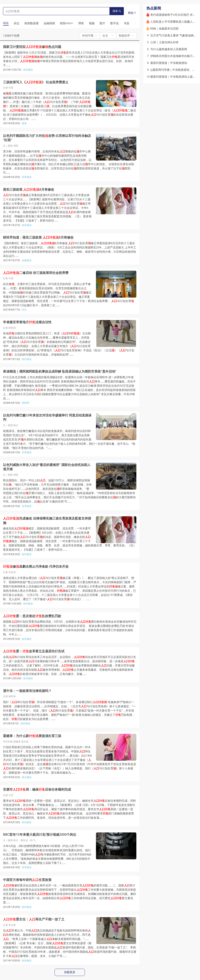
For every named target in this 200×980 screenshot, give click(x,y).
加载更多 (70, 972)
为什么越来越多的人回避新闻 (169, 49)
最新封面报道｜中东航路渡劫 (169, 63)
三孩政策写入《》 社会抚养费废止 (36, 82)
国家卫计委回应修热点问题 (32, 47)
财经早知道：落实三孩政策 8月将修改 (38, 237)
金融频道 (27, 260)
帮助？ (132, 13)
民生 (24, 310)
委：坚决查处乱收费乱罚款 (32, 616)
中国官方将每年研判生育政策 (27, 880)
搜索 (117, 11)
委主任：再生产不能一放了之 (34, 919)
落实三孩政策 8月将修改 (29, 190)
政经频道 (28, 70)
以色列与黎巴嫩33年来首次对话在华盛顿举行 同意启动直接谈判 (47, 418)
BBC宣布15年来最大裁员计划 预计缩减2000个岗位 (40, 835)
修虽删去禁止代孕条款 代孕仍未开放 (36, 567)
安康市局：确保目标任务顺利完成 (37, 789)
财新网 (25, 403)
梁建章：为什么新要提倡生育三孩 (32, 736)
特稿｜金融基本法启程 (164, 28)
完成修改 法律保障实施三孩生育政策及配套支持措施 (47, 521)
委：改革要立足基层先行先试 (34, 651)
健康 (24, 123)
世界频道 (27, 177)
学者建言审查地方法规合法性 (27, 322)
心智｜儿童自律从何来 (164, 42)
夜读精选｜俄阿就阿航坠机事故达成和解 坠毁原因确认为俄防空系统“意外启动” (60, 371)
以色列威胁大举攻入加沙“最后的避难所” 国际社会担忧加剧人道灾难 (47, 467)
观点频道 (27, 777)
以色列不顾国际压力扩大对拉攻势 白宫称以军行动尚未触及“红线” (47, 138)
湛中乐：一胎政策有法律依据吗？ (27, 691)
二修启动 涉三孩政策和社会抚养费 (36, 273)
